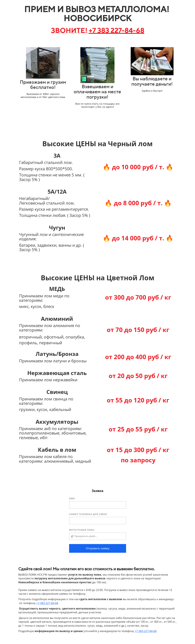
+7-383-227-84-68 (47, 603)
